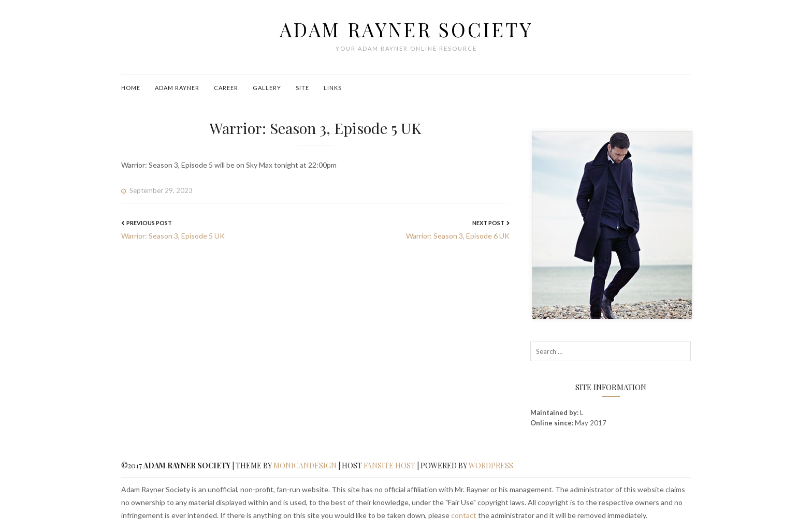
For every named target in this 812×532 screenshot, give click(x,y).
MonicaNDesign (305, 466)
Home (131, 88)
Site (302, 88)
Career (226, 88)
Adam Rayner (177, 88)
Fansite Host (389, 466)
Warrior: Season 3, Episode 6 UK (458, 236)
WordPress (491, 466)
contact (464, 515)
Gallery (267, 88)
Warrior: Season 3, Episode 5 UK (173, 236)
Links (333, 88)
